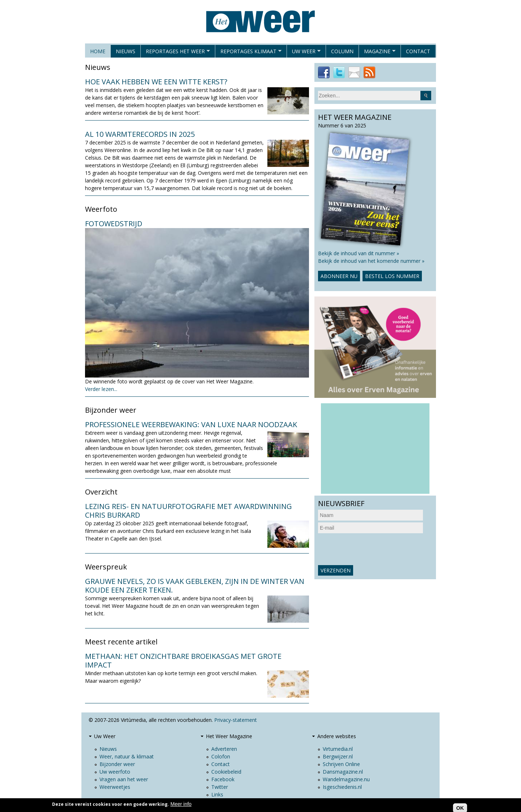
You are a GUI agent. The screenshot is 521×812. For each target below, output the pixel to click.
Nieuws (126, 51)
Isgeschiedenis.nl (342, 787)
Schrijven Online (341, 764)
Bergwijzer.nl (338, 756)
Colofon (221, 756)
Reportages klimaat (248, 53)
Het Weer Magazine (229, 736)
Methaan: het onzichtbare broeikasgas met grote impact (183, 660)
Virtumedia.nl (338, 749)
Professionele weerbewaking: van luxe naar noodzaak (191, 424)
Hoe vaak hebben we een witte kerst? (156, 82)
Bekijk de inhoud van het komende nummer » (371, 261)
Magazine (377, 53)
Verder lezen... (101, 389)
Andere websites (337, 736)
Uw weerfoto (115, 772)
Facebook (223, 779)
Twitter (220, 787)
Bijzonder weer (117, 764)
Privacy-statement (236, 720)
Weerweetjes (115, 787)
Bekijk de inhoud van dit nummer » (359, 253)
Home (98, 51)
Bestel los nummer (392, 276)
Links (217, 794)
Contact (418, 51)
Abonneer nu (339, 276)
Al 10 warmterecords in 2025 (140, 134)
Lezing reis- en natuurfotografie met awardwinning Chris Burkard (189, 511)
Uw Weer (304, 53)
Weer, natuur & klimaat (127, 756)
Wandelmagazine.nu (346, 779)
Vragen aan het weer (124, 779)
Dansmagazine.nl (343, 772)
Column (342, 51)
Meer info (181, 804)
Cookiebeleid (226, 772)
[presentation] (373, 549)
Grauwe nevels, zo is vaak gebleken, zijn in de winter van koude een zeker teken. (195, 586)
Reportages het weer (175, 53)
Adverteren (224, 749)
